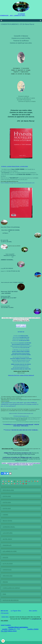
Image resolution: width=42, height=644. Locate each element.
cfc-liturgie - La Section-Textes (8, 166)
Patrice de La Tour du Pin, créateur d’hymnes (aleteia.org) (21, 375)
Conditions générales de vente (21, 640)
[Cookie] (3, 641)
